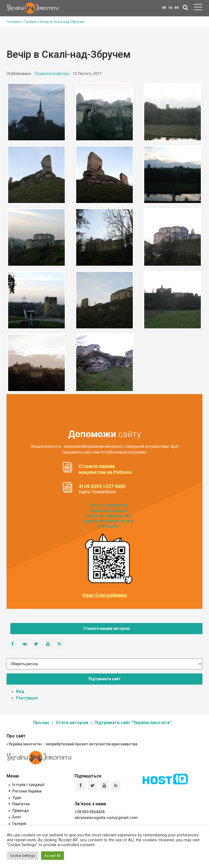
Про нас (41, 723)
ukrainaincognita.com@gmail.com (106, 818)
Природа (21, 810)
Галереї (19, 824)
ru (170, 7)
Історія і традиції (28, 785)
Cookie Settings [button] (23, 856)
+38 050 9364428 (90, 812)
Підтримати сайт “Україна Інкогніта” (133, 723)
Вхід (20, 691)
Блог (17, 817)
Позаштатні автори (52, 74)
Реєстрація (27, 698)
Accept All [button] (53, 856)
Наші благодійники (104, 595)
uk (164, 7)
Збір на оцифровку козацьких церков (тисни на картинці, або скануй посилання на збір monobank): (109, 516)
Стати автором (72, 723)
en (177, 7)
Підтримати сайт (104, 679)
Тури (17, 798)
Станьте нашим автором (107, 628)
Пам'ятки (21, 804)
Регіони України (27, 791)
